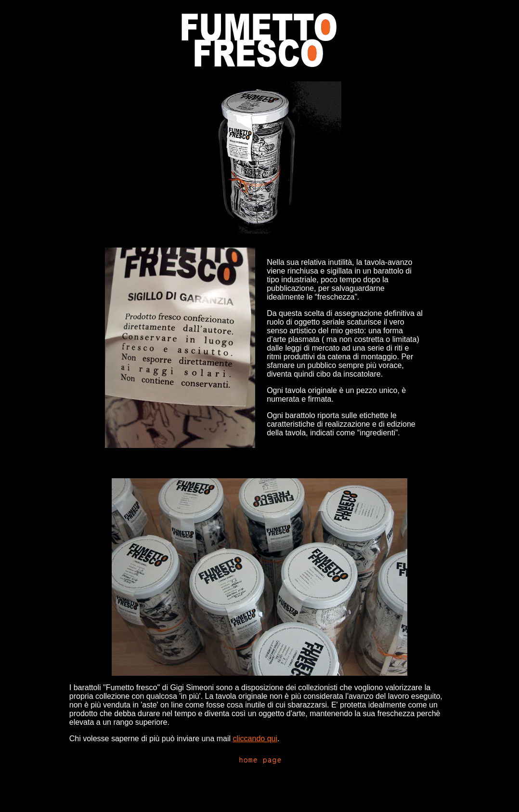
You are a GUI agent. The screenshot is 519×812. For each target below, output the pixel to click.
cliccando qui (255, 739)
